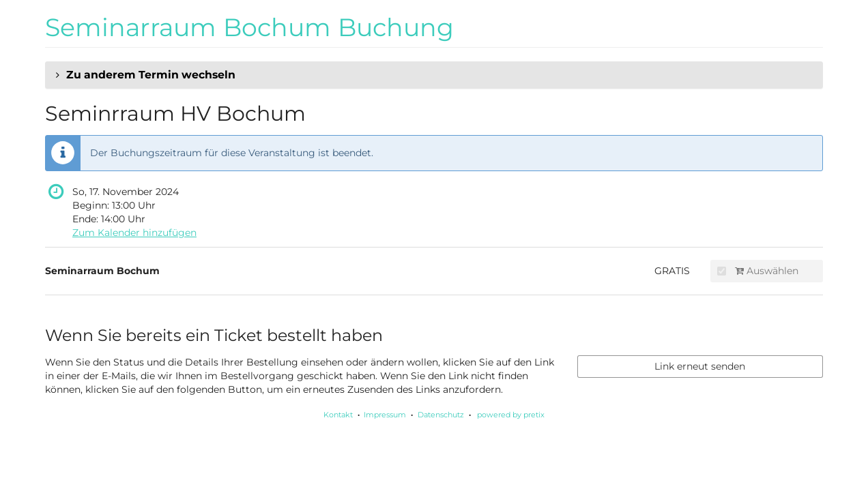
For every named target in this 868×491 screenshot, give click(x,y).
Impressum (385, 415)
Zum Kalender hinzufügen (134, 233)
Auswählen (758, 271)
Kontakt (338, 415)
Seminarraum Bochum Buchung (249, 27)
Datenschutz (441, 415)
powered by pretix (511, 415)
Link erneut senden (700, 366)
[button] (434, 75)
